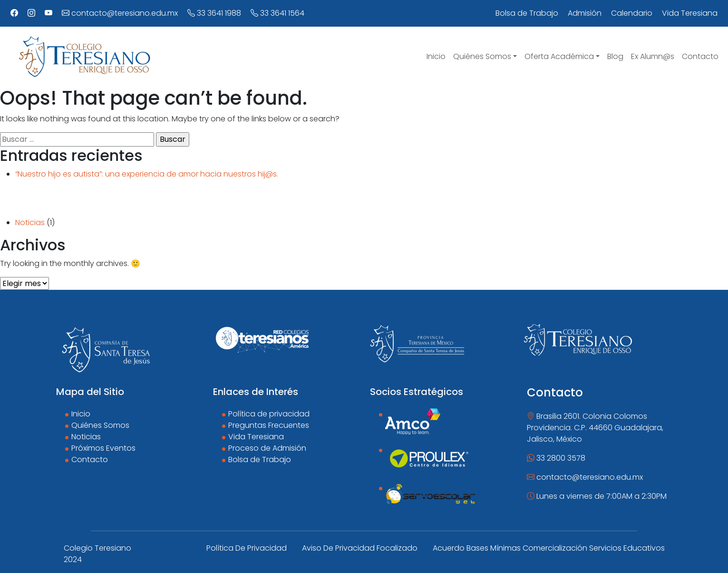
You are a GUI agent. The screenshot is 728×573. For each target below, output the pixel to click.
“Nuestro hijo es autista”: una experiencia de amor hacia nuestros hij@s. (147, 174)
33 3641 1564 (277, 13)
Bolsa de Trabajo (260, 459)
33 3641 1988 (214, 13)
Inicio (81, 414)
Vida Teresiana (256, 437)
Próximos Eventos (103, 448)
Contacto (90, 459)
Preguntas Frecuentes (269, 425)
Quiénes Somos (100, 425)
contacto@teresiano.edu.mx (120, 13)
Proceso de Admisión (267, 448)
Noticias (30, 222)
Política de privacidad (269, 414)
